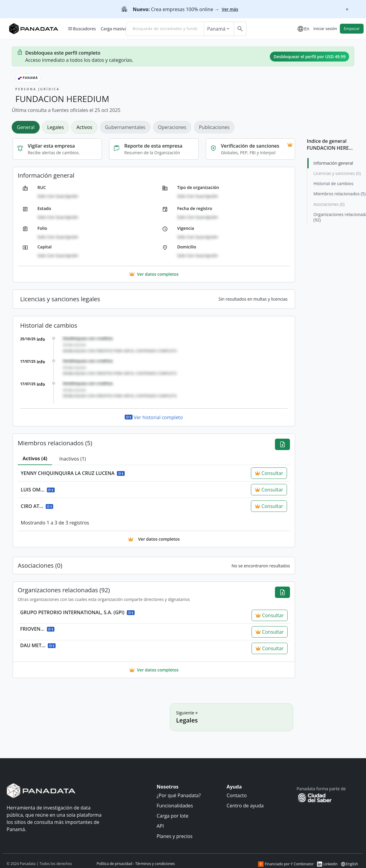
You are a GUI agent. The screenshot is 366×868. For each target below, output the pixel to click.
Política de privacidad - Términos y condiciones (136, 864)
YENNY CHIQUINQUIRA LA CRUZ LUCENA (73, 473)
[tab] (27, 127)
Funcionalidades (175, 806)
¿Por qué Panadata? (179, 795)
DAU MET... (38, 645)
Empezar (352, 29)
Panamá (219, 29)
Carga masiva (114, 29)
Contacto (237, 795)
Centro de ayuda (245, 806)
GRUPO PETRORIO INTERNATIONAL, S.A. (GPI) (77, 612)
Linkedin (327, 864)
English (349, 864)
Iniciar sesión (325, 29)
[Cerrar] (347, 9)
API (160, 826)
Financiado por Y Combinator (286, 864)
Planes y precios (175, 836)
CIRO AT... (37, 506)
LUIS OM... (38, 490)
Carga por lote (172, 816)
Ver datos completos (154, 670)
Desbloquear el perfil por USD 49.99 (310, 57)
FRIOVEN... (37, 629)
